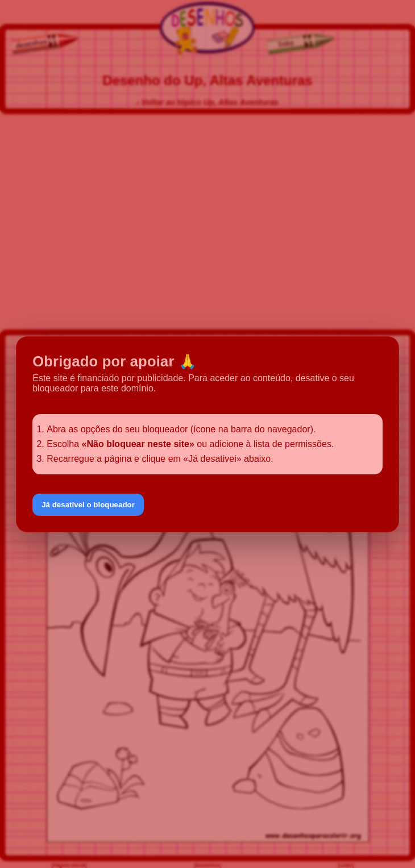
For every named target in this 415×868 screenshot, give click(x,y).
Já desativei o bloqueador (88, 505)
